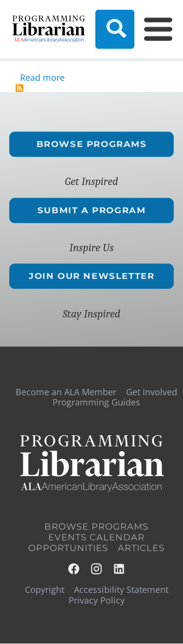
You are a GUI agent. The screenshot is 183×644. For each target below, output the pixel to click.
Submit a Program (92, 210)
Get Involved (152, 392)
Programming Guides (96, 402)
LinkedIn (119, 569)
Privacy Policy (97, 600)
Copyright (45, 589)
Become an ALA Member (66, 392)
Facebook (74, 569)
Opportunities (68, 548)
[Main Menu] (152, 29)
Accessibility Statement (121, 589)
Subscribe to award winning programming (19, 88)
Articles (141, 548)
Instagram (97, 569)
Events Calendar (96, 537)
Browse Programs (91, 144)
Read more (42, 77)
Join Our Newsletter (91, 276)
